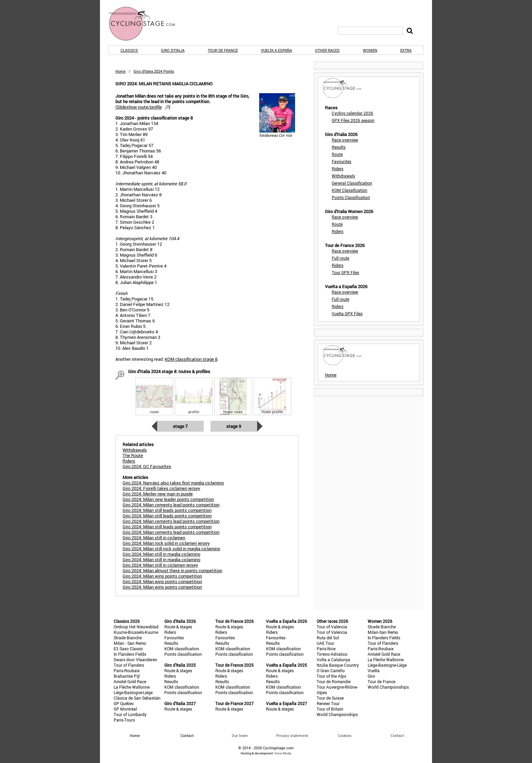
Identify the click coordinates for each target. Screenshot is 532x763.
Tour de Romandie (334, 681)
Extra (406, 50)
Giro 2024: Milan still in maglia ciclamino (161, 554)
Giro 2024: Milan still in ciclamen (154, 538)
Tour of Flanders (129, 665)
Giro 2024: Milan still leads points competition (167, 510)
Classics (129, 50)
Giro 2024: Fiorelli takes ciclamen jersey (161, 488)
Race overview (345, 140)
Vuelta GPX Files (347, 313)
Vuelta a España (276, 50)
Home (121, 71)
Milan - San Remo (130, 643)
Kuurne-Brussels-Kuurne (136, 632)
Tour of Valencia (332, 627)
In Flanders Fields (130, 654)
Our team (240, 735)
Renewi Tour (328, 703)
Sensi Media (283, 753)
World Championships (337, 714)
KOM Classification (350, 190)
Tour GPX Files (345, 272)
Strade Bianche (128, 638)
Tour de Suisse (330, 698)
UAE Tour (325, 643)
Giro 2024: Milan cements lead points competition (171, 505)
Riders (338, 169)
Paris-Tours (124, 720)
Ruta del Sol (328, 638)
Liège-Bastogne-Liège (133, 692)
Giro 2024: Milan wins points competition (162, 576)
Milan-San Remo (383, 632)
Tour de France (223, 50)
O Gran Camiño (331, 670)
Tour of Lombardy (130, 714)
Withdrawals (343, 176)
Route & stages (178, 627)
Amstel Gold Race (130, 681)
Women (370, 50)
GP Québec (124, 703)
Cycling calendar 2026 (352, 113)
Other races (327, 50)
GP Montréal (125, 709)
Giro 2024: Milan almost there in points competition (172, 570)
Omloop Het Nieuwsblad (136, 627)
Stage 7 (180, 426)
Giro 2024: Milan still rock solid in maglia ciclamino (171, 549)
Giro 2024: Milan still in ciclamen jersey (160, 565)
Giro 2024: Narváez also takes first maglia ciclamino (173, 483)
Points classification (183, 654)
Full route (340, 258)
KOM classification (182, 649)
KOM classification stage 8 (191, 359)
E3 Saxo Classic (128, 649)
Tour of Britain (330, 709)
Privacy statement (292, 735)
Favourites (341, 161)
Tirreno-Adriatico (332, 654)
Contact (397, 735)
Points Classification (351, 197)
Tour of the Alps (331, 676)
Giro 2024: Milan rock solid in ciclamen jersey (166, 543)
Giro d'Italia (173, 50)
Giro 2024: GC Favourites (147, 466)
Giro (371, 676)
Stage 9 (234, 426)
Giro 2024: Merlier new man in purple (158, 494)
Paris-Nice (326, 649)
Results (339, 147)
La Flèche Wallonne (132, 687)
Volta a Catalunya (333, 660)
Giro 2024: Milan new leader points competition (168, 499)
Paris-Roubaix (127, 670)
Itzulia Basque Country (338, 665)
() (143, 107)
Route (337, 154)
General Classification (352, 183)
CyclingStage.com (146, 24)
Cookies (345, 735)
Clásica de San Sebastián (137, 698)
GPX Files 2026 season (353, 120)
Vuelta (374, 670)
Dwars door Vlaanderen (135, 660)
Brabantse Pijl (127, 676)
